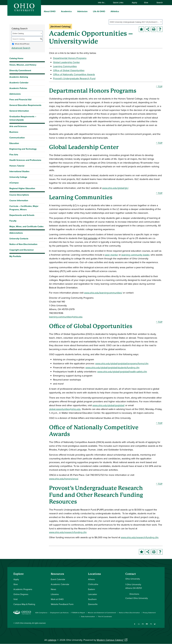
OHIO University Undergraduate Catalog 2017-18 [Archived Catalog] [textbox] (135, 22)
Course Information (19, 200)
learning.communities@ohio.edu (66, 317)
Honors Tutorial (17, 166)
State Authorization (88, 616)
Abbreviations (16, 233)
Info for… (103, 2)
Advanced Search (21, 48)
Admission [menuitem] (82, 11)
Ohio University (26, 623)
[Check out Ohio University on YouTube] (147, 625)
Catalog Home (16, 58)
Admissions (15, 94)
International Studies (19, 171)
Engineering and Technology (23, 149)
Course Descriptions (19, 195)
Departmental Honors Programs (70, 58)
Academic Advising (19, 77)
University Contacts (19, 239)
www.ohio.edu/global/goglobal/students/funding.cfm (112, 367)
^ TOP (159, 86)
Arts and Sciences (18, 126)
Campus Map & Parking (24, 604)
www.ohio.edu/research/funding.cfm (68, 532)
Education (14, 143)
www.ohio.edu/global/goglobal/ (109, 405)
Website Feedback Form (62, 604)
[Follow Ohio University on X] (151, 625)
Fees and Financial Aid (20, 100)
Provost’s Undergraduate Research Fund (74, 78)
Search (158, 2)
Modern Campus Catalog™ (110, 640)
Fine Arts (14, 155)
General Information (19, 111)
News (53, 589)
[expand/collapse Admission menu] (89, 11)
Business (14, 132)
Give (146, 2)
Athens (91, 579)
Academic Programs (23, 589)
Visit (16, 599)
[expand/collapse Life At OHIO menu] (107, 11)
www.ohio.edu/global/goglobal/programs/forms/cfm (122, 363)
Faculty (13, 221)
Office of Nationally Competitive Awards (74, 74)
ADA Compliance (41, 613)
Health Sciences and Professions (25, 160)
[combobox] (136, 22)
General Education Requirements (25, 105)
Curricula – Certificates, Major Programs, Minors (24, 208)
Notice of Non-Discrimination (23, 244)
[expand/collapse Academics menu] (74, 11)
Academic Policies (18, 88)
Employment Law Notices (59, 613)
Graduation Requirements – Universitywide (23, 118)
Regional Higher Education (22, 188)
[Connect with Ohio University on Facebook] (135, 625)
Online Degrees (21, 594)
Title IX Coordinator (105, 616)
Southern (92, 599)
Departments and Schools (22, 215)
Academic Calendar (19, 83)
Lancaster (93, 594)
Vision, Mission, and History (23, 65)
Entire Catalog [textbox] (18, 33)
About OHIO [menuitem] (50, 11)
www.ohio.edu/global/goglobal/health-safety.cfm (122, 372)
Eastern (92, 589)
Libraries (55, 594)
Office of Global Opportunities (69, 70)
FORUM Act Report (78, 613)
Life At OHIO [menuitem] (99, 11)
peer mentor (111, 255)
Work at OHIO (57, 599)
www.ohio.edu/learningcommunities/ (103, 293)
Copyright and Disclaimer (22, 250)
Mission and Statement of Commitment (102, 613)
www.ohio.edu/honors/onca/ (64, 479)
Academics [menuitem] (66, 11)
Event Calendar (58, 579)
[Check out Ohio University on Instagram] (139, 625)
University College (18, 177)
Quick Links (119, 2)
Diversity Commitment (20, 70)
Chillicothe (93, 584)
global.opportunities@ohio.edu (65, 409)
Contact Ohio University (137, 598)
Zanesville (93, 604)
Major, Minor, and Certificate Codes (26, 226)
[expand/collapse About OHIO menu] (58, 11)
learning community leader (135, 255)
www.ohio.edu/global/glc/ (115, 188)
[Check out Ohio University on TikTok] (155, 625)
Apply (134, 2)
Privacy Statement (149, 613)
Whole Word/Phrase (22, 44)
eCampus (14, 183)
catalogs (52, 640)
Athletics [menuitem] (115, 11)
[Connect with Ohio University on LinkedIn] (143, 625)
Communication (17, 138)
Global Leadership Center (66, 62)
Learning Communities (65, 66)
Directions (134, 594)
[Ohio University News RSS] (159, 625)
